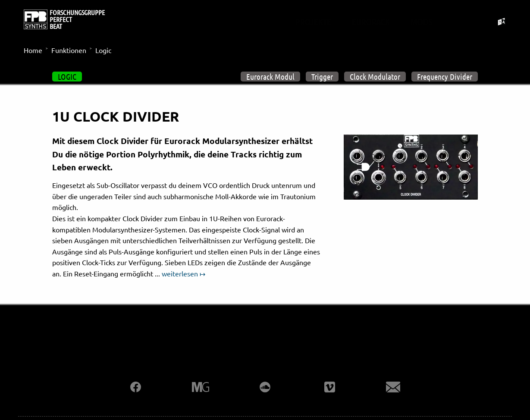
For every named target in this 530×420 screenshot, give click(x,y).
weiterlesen (180, 273)
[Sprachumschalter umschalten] (502, 22)
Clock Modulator (375, 77)
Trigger (322, 77)
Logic (67, 77)
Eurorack (370, 22)
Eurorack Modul (270, 77)
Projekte (313, 22)
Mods (421, 22)
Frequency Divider (445, 77)
